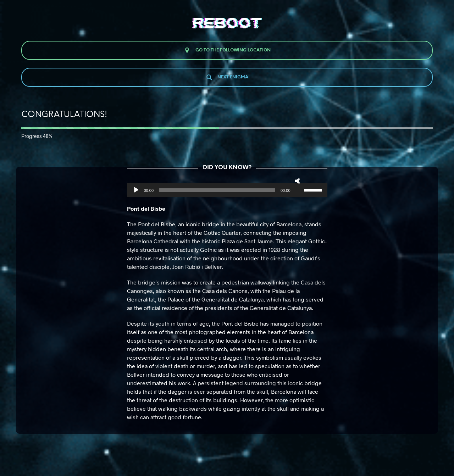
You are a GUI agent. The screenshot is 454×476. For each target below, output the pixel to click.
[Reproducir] (135, 190)
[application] (227, 190)
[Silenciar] (297, 181)
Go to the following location (227, 50)
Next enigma (227, 77)
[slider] (217, 190)
